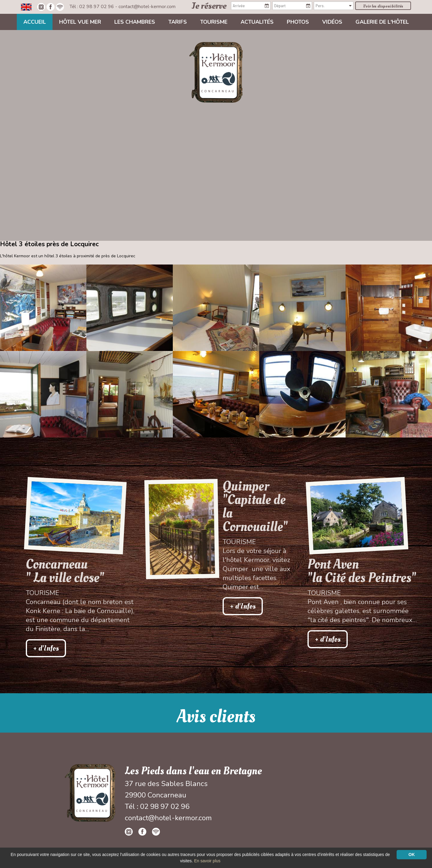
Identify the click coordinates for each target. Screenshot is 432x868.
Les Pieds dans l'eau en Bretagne (193, 771)
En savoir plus (207, 861)
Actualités (257, 22)
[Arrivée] (251, 6)
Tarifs (178, 22)
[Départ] (292, 6)
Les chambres (135, 22)
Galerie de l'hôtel (382, 22)
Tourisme (214, 22)
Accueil (35, 22)
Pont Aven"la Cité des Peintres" (362, 571)
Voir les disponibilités (383, 6)
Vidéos (332, 22)
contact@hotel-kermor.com (147, 7)
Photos (298, 22)
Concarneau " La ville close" (65, 571)
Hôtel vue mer (80, 22)
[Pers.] (334, 6)
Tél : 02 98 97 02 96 (92, 7)
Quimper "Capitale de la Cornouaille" (255, 507)
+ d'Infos (46, 648)
